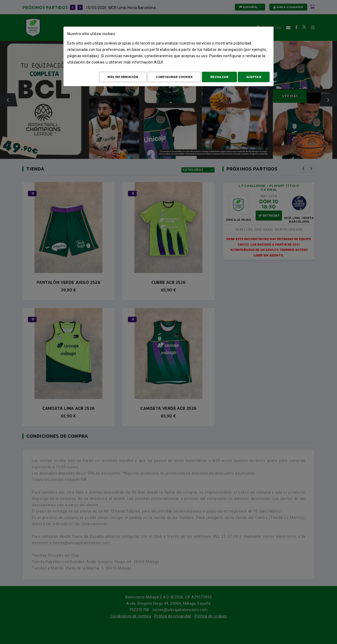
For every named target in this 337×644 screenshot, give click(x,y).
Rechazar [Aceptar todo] (219, 77)
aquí (158, 62)
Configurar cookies (174, 77)
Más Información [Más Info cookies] (123, 77)
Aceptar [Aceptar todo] (254, 77)
